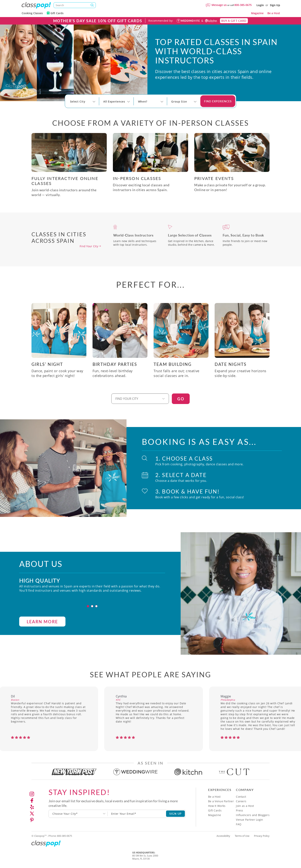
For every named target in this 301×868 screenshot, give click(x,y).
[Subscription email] (137, 814)
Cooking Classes (32, 13)
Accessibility (223, 836)
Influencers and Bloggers (253, 815)
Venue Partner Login (249, 820)
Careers (241, 801)
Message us (219, 5)
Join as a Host (245, 806)
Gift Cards (55, 13)
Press (239, 810)
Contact (241, 797)
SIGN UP (176, 814)
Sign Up (275, 5)
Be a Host (274, 13)
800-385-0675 (243, 5)
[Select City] (70, 105)
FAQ (239, 824)
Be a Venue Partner (221, 801)
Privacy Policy (262, 836)
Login (260, 5)
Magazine (257, 13)
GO (181, 399)
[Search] (75, 5)
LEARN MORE (42, 635)
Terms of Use (242, 836)
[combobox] (78, 814)
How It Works (217, 806)
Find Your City (89, 246)
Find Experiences (218, 101)
